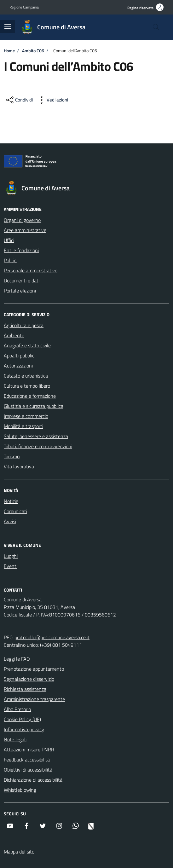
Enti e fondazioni (21, 250)
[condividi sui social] (19, 100)
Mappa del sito (19, 852)
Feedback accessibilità (27, 760)
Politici (11, 260)
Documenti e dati (22, 281)
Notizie (11, 501)
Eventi (11, 566)
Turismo (12, 456)
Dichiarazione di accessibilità (33, 780)
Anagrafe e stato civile (27, 345)
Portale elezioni (20, 291)
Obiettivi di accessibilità (28, 770)
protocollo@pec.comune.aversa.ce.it (52, 637)
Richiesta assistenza (25, 689)
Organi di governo (22, 220)
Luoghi (11, 556)
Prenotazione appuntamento (34, 669)
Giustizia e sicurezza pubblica (34, 406)
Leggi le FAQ (17, 659)
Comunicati (15, 511)
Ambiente (14, 335)
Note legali (15, 739)
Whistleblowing (20, 790)
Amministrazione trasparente (34, 699)
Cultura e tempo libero (27, 386)
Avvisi (10, 521)
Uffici (9, 240)
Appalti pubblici (20, 356)
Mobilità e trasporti (23, 426)
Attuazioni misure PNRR (29, 749)
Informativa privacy (24, 729)
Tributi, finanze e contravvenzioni (38, 446)
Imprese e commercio (26, 416)
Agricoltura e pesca (24, 325)
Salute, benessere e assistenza (36, 436)
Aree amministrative (25, 230)
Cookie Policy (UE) (22, 719)
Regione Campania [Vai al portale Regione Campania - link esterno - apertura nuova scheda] (24, 7)
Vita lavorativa (19, 466)
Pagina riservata (140, 8)
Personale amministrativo (31, 270)
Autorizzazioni (18, 366)
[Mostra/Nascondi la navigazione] (8, 26)
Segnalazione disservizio (29, 679)
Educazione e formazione (30, 396)
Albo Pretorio (17, 709)
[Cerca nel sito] (156, 27)
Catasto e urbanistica (26, 376)
